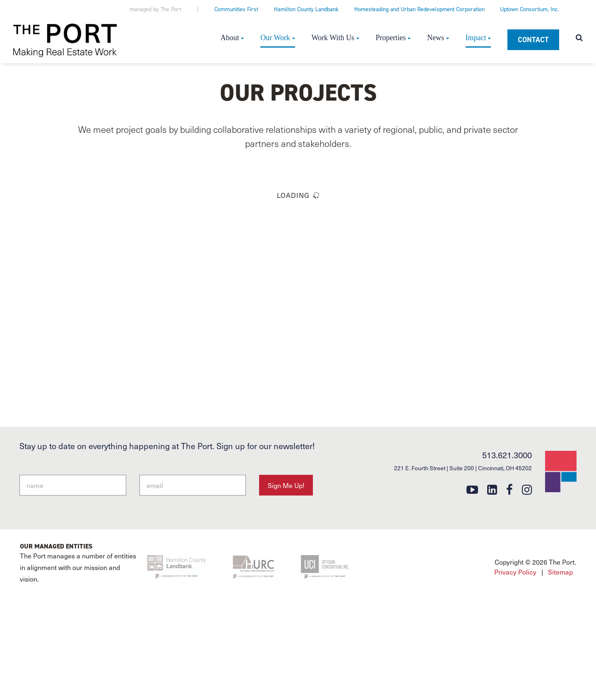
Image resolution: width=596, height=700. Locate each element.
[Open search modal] (579, 38)
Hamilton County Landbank (306, 9)
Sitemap (560, 614)
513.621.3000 (507, 455)
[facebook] (509, 489)
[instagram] (527, 489)
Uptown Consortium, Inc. (529, 9)
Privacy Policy (515, 614)
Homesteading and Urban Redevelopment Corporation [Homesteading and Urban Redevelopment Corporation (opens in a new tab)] (419, 9)
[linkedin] (492, 489)
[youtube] (472, 489)
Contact (533, 40)
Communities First (236, 9)
